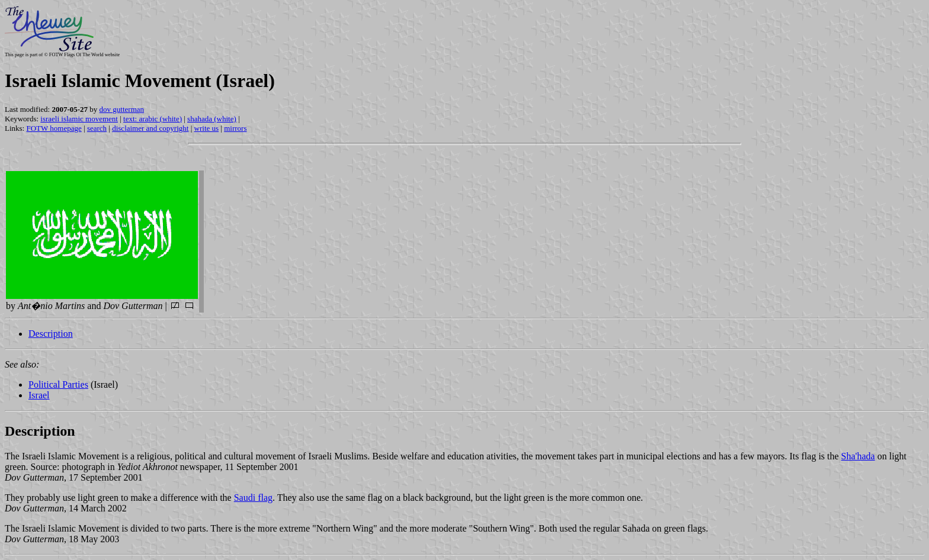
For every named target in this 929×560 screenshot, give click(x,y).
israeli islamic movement (79, 119)
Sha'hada (858, 456)
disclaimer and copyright (150, 128)
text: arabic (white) (153, 119)
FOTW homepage (54, 128)
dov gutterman (122, 109)
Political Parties (58, 384)
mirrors (235, 128)
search (97, 128)
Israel (39, 395)
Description (51, 334)
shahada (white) (212, 119)
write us (207, 128)
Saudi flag (253, 498)
